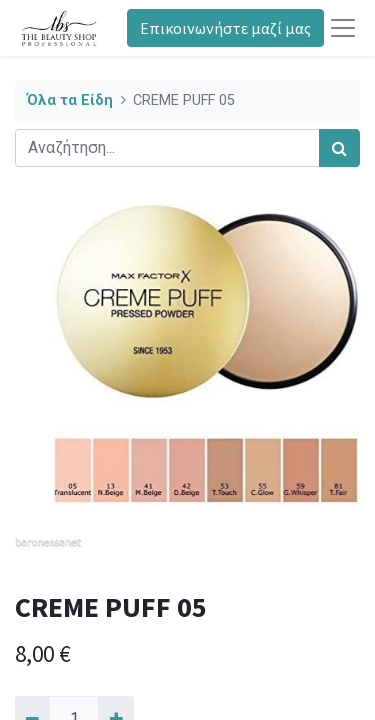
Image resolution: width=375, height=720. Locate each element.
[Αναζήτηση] (339, 148)
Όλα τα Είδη (70, 100)
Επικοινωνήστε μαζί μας (225, 28)
